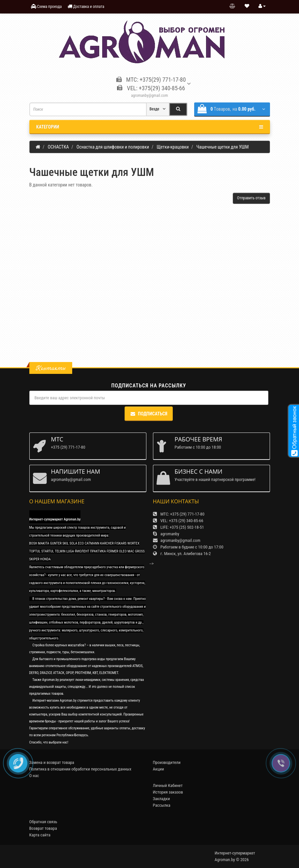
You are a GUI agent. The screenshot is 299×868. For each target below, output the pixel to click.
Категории (150, 127)
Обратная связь (43, 822)
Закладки (162, 799)
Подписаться (149, 414)
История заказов (168, 792)
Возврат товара (43, 828)
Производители (167, 762)
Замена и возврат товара (52, 762)
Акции (159, 769)
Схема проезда (46, 6)
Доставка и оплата (86, 6)
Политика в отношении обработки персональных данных (80, 769)
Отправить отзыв (251, 198)
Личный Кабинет (168, 785)
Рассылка (162, 805)
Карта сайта (40, 835)
